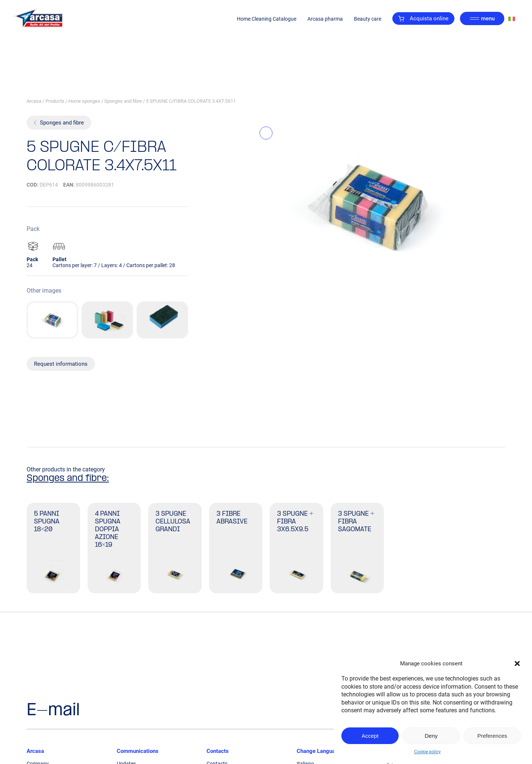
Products (55, 101)
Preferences (492, 736)
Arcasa (34, 101)
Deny (431, 736)
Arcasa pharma (325, 19)
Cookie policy (427, 752)
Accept (370, 736)
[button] (517, 664)
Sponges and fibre (123, 101)
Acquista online (423, 18)
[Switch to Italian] (512, 19)
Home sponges (84, 101)
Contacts (218, 751)
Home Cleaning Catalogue (267, 19)
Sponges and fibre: (68, 479)
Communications (138, 751)
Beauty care (368, 19)
